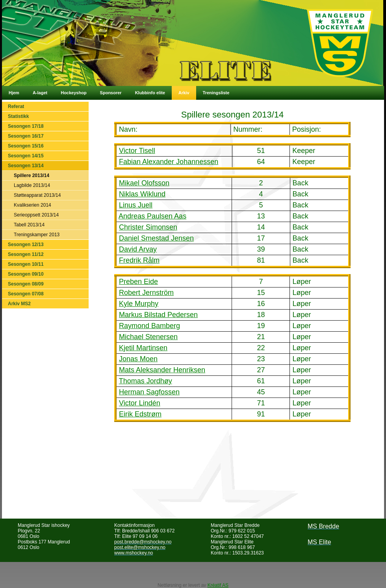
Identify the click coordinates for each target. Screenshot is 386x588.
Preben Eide (138, 282)
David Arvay (138, 249)
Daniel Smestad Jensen (156, 238)
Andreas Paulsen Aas (152, 216)
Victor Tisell (137, 151)
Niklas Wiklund (142, 194)
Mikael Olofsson (144, 183)
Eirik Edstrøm (140, 414)
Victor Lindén (140, 403)
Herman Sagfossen (149, 392)
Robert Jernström (146, 293)
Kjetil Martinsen (143, 348)
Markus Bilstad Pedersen (158, 315)
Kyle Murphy (139, 304)
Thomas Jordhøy (146, 381)
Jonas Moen (138, 359)
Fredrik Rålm (139, 260)
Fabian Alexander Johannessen (169, 162)
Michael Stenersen (148, 337)
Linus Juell (136, 205)
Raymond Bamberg (149, 326)
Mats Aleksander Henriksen (162, 370)
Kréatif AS (218, 585)
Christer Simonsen (148, 227)
